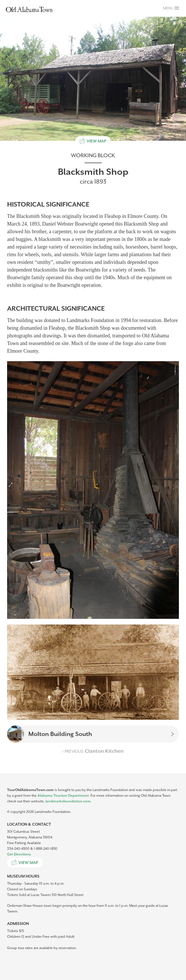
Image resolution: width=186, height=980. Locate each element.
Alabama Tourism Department (63, 796)
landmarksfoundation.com (68, 801)
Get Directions (19, 854)
